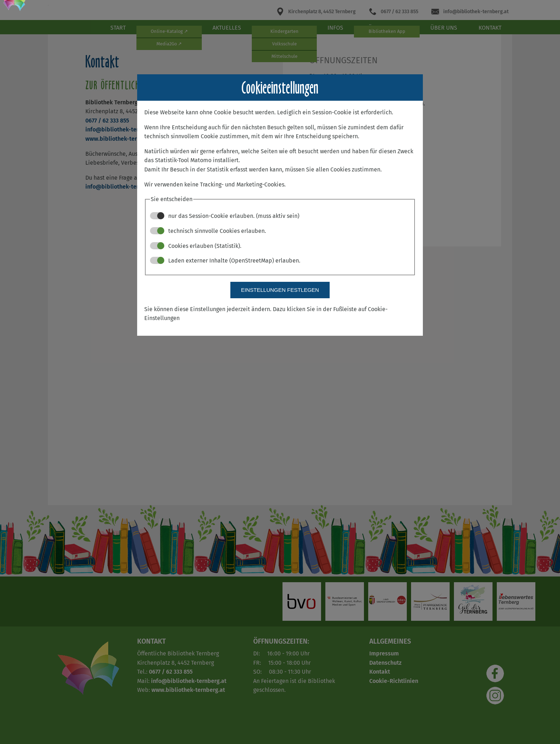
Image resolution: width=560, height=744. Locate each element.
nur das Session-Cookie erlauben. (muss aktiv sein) (225, 216)
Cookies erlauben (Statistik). (196, 246)
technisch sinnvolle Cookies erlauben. (208, 231)
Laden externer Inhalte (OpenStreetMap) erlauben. (225, 261)
